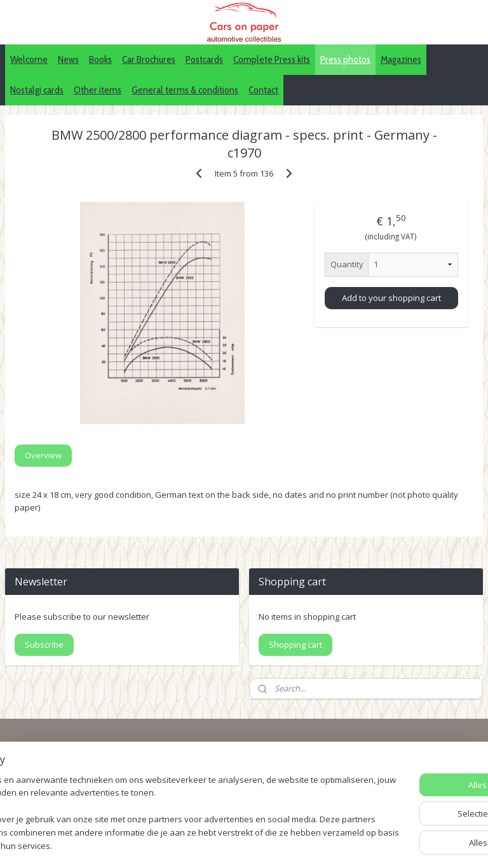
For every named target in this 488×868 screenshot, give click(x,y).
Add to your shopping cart (391, 297)
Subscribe (44, 644)
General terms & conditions (185, 90)
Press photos (345, 59)
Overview (43, 455)
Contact (263, 90)
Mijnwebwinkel (425, 845)
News (68, 59)
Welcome (29, 59)
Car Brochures (149, 59)
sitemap (239, 845)
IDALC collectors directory (384, 771)
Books (100, 59)
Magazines (401, 59)
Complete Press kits (272, 59)
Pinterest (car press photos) (388, 785)
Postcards (204, 59)
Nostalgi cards (37, 90)
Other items (98, 90)
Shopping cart (295, 644)
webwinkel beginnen (315, 845)
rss (266, 845)
